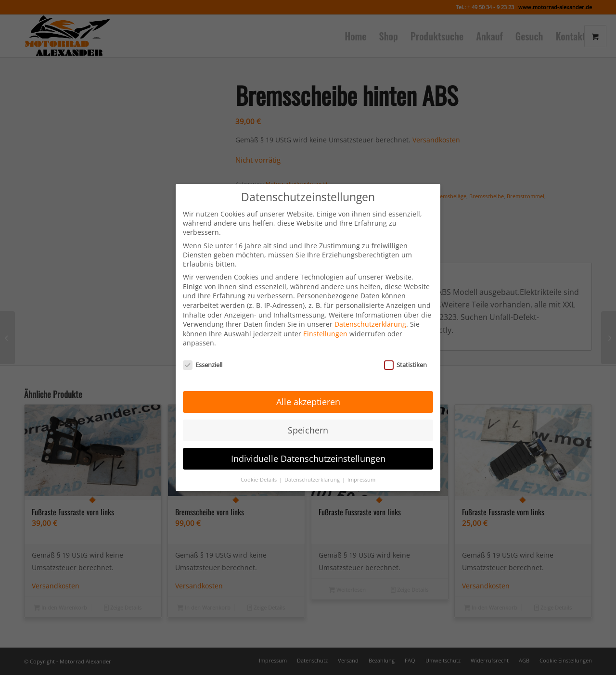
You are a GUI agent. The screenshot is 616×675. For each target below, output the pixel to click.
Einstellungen (325, 320)
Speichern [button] (308, 416)
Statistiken (405, 351)
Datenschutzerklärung (370, 310)
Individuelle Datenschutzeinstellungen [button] (308, 445)
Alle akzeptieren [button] (308, 388)
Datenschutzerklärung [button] (313, 465)
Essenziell (203, 351)
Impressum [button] (361, 465)
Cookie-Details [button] (259, 465)
